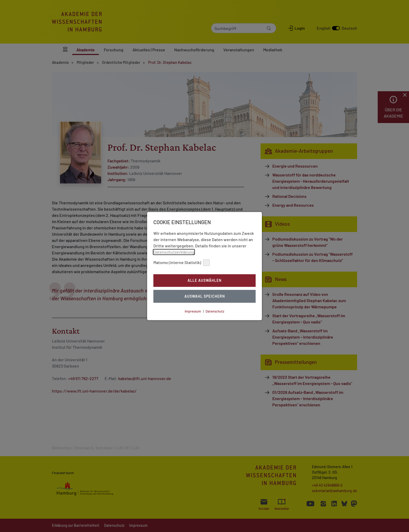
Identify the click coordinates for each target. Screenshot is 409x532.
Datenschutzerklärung (174, 252)
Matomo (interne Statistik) (182, 263)
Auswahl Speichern (205, 296)
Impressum (193, 311)
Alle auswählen (204, 281)
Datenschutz (215, 311)
